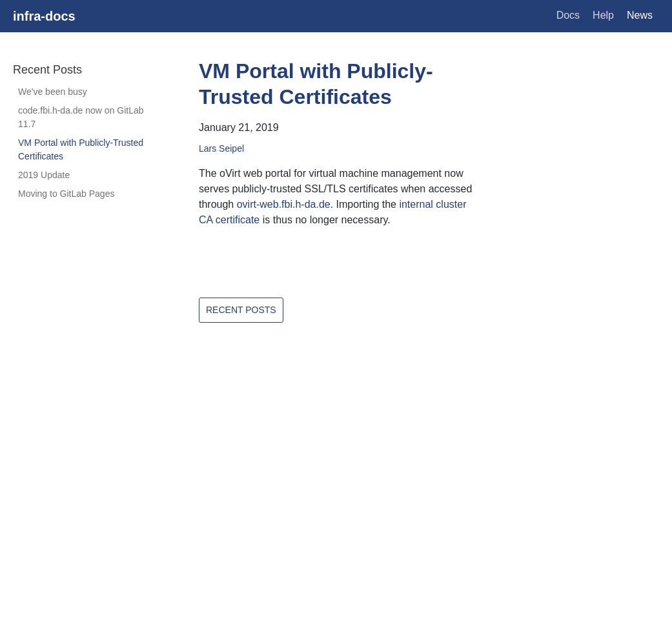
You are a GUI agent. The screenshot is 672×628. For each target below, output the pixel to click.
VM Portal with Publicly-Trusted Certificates (81, 149)
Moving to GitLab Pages (66, 194)
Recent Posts (241, 310)
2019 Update (44, 175)
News (640, 15)
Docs (568, 15)
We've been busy (53, 92)
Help (603, 15)
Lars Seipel (221, 148)
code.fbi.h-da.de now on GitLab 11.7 (81, 117)
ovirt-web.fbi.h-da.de (284, 204)
